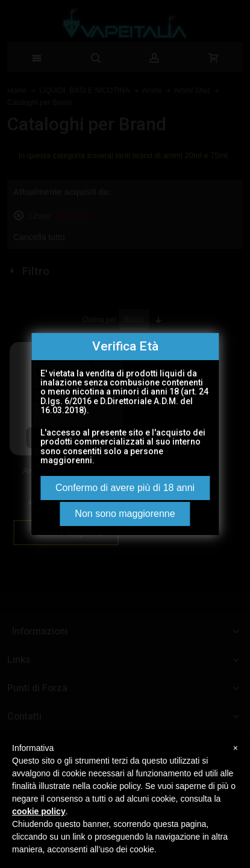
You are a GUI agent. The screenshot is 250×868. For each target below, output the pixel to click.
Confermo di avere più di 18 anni (125, 488)
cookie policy (39, 811)
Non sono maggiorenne (125, 514)
